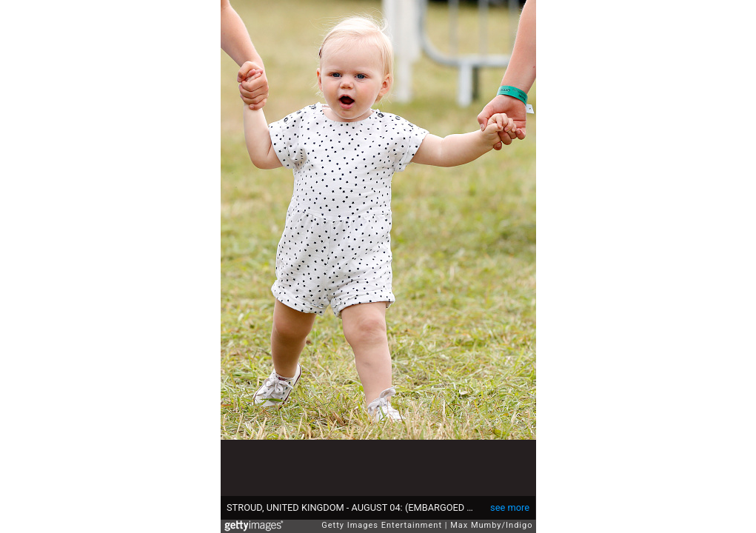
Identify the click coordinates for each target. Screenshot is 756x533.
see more (510, 507)
